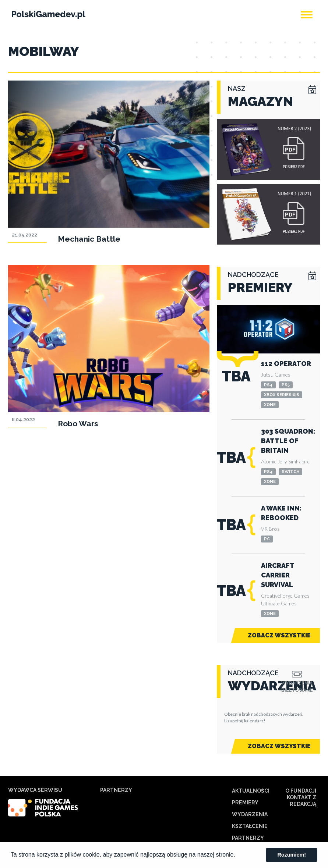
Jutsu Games (276, 375)
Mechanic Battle (89, 239)
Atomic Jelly (274, 461)
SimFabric (299, 461)
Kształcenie (250, 826)
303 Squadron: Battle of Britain (288, 441)
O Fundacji (301, 791)
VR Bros (270, 529)
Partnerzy (248, 838)
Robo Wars (78, 424)
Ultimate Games (279, 603)
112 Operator (286, 364)
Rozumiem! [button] (292, 855)
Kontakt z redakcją (301, 801)
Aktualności (251, 791)
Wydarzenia (250, 814)
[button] (238, 855)
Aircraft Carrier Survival (278, 575)
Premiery (245, 803)
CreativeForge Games (285, 596)
